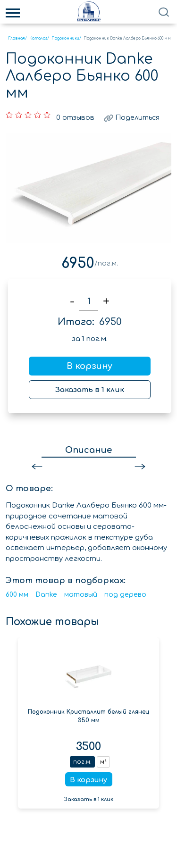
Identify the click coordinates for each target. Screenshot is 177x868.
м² (103, 759)
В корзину (89, 363)
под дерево (125, 592)
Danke (46, 592)
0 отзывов (74, 115)
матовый (81, 592)
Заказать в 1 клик (90, 387)
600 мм (17, 592)
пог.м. (82, 759)
